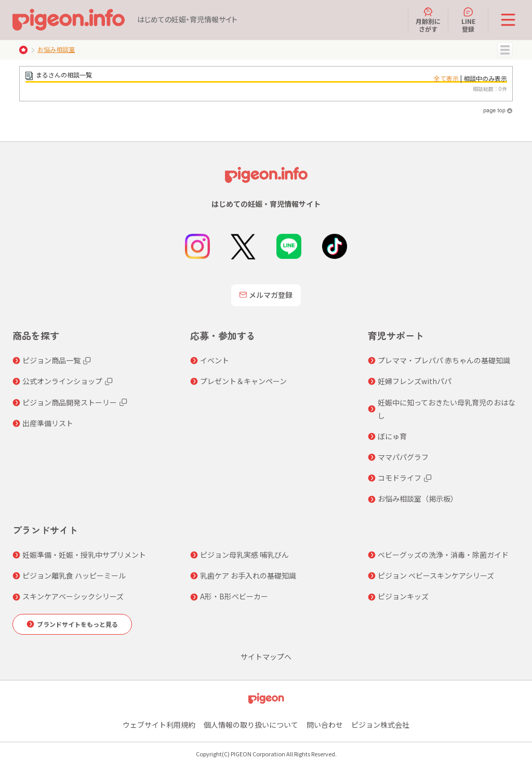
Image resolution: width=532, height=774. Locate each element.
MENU (505, 50)
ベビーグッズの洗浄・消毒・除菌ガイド (443, 555)
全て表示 (446, 78)
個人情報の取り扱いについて (251, 725)
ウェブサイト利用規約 (159, 725)
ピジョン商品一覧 (51, 360)
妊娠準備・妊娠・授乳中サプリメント (84, 555)
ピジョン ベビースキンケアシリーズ (436, 575)
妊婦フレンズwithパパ (415, 381)
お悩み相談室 (56, 49)
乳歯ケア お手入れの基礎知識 (248, 575)
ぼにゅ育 (392, 436)
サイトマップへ (266, 657)
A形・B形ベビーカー (234, 596)
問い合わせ (325, 725)
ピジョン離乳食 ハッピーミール (74, 575)
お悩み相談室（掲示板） (418, 498)
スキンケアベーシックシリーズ (73, 596)
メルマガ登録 (266, 295)
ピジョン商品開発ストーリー (70, 402)
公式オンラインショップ (62, 381)
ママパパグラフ (403, 457)
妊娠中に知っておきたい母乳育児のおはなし (447, 409)
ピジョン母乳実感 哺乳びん (244, 555)
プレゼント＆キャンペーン (243, 381)
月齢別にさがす (428, 20)
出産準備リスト (48, 423)
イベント (215, 360)
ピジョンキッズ (403, 596)
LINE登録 (468, 20)
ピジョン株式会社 (380, 725)
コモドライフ (400, 478)
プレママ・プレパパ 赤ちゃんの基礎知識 (444, 360)
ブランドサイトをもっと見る (77, 624)
